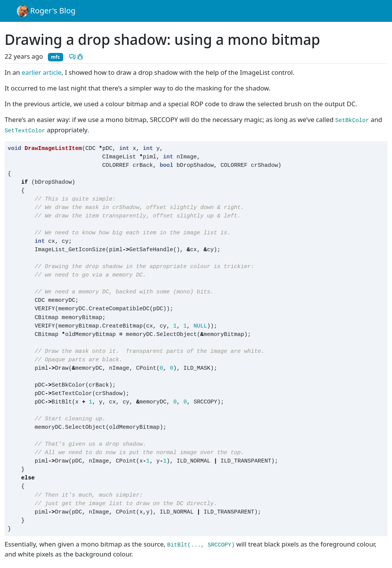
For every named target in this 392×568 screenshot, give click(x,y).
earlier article (42, 72)
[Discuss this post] (72, 56)
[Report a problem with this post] (80, 56)
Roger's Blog (46, 11)
